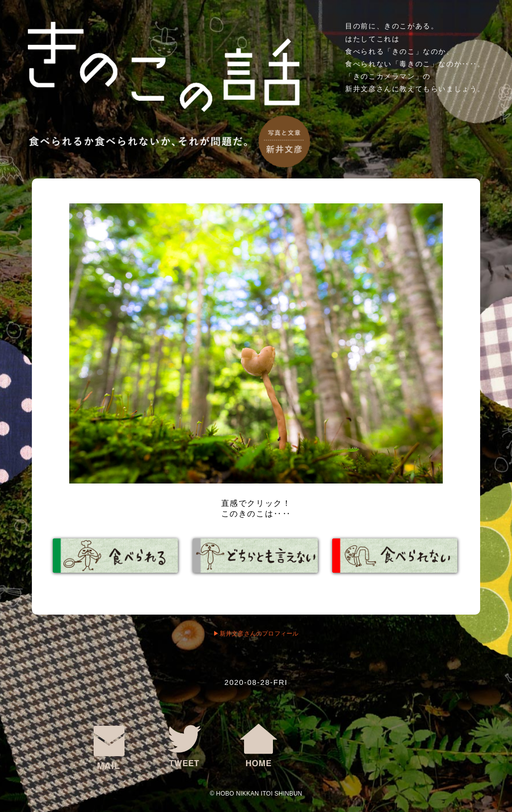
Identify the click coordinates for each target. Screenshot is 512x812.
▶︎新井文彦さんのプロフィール (256, 634)
